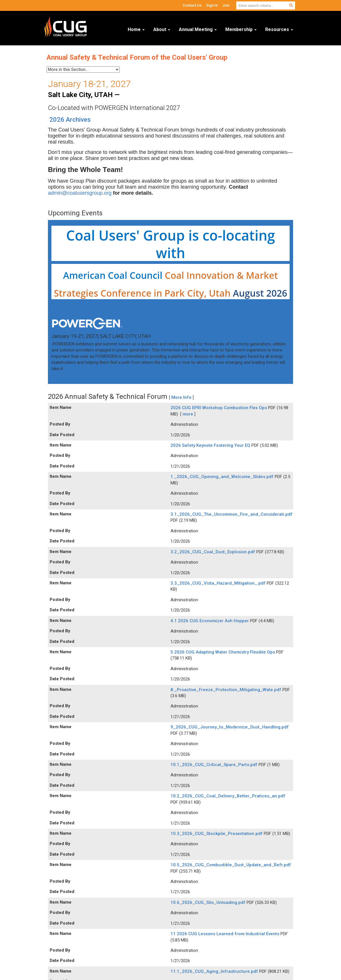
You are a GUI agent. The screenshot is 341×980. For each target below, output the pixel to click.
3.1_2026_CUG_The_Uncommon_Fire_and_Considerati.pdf (231, 514)
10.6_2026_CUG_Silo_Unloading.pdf (209, 902)
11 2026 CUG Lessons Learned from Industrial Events (225, 934)
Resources (279, 29)
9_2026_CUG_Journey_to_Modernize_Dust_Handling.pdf (230, 727)
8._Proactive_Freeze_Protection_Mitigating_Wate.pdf (226, 690)
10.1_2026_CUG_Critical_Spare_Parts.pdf (215, 765)
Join (226, 5)
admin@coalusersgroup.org (80, 193)
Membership (241, 29)
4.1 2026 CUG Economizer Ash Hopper (210, 621)
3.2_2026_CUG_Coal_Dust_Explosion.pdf (213, 552)
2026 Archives (70, 120)
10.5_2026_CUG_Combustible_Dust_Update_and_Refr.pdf (231, 865)
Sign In (212, 5)
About (162, 29)
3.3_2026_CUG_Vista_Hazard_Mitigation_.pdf (219, 583)
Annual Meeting (198, 29)
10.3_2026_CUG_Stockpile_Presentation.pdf (217, 834)
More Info (181, 397)
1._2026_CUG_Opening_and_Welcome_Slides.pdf (223, 477)
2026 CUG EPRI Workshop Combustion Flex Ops (219, 408)
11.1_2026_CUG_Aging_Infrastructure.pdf (215, 971)
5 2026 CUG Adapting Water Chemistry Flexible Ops (223, 652)
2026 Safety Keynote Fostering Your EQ (211, 445)
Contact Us (192, 5)
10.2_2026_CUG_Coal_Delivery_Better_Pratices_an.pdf (228, 796)
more (188, 414)
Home (136, 29)
